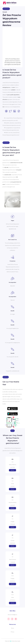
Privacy (12, 632)
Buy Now (12, 470)
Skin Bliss (12, 611)
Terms (13, 628)
